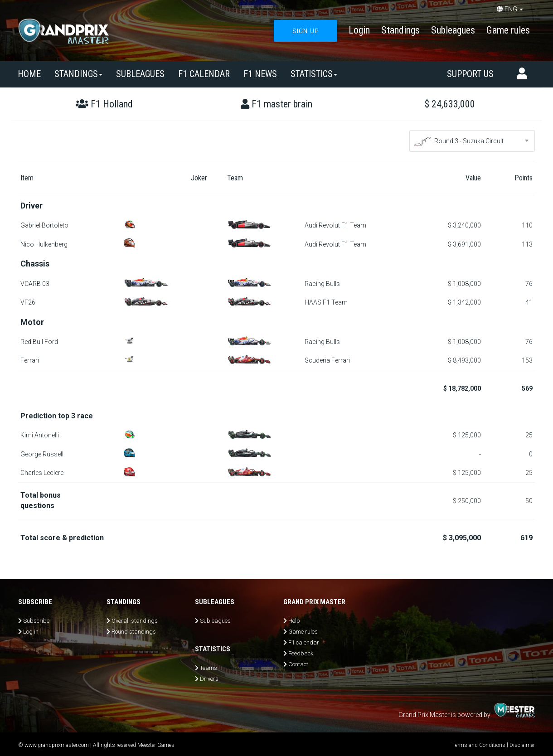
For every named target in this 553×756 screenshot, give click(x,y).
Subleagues (453, 30)
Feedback (301, 653)
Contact (298, 664)
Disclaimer (522, 745)
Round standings (134, 632)
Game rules (508, 30)
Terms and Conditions (479, 745)
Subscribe (36, 621)
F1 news (260, 74)
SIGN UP (306, 31)
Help (294, 621)
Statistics (314, 74)
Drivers (209, 679)
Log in (31, 632)
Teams (209, 668)
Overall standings (135, 621)
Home (29, 74)
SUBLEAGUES (140, 74)
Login (359, 30)
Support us (470, 74)
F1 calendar (204, 74)
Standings (400, 30)
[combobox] (472, 141)
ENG (510, 9)
